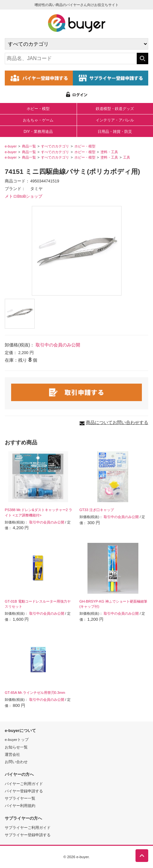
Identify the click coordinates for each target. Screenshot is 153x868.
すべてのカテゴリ (55, 146)
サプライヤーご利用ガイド (28, 827)
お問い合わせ (16, 762)
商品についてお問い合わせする (117, 422)
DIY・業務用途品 (38, 132)
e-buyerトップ (17, 739)
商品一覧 (29, 146)
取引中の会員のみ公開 (58, 345)
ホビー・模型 (38, 109)
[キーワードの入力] (71, 58)
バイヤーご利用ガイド (24, 784)
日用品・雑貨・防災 (115, 132)
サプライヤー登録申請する (28, 835)
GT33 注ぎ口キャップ (97, 510)
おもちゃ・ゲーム (38, 120)
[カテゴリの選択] (76, 44)
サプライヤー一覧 (20, 798)
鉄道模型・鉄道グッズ (115, 109)
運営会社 (12, 754)
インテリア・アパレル (115, 120)
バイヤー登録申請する (24, 791)
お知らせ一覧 (16, 747)
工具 (127, 157)
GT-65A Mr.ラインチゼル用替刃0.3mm (35, 693)
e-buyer (11, 146)
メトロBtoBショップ (24, 196)
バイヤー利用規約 (20, 806)
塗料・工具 (109, 152)
